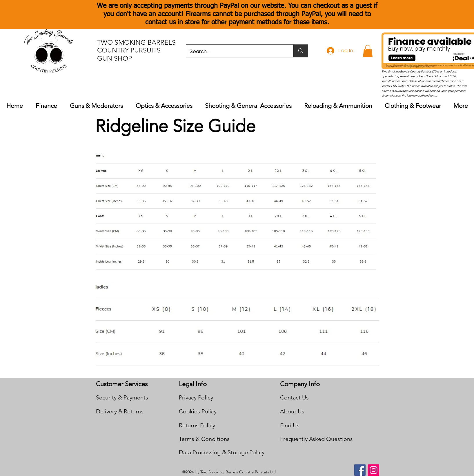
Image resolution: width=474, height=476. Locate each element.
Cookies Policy (198, 411)
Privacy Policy (196, 397)
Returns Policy (197, 425)
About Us (292, 411)
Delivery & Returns (120, 411)
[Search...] (236, 52)
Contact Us (294, 397)
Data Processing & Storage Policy (222, 452)
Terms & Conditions (204, 439)
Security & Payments (122, 397)
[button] (368, 51)
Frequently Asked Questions (316, 439)
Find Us (290, 425)
